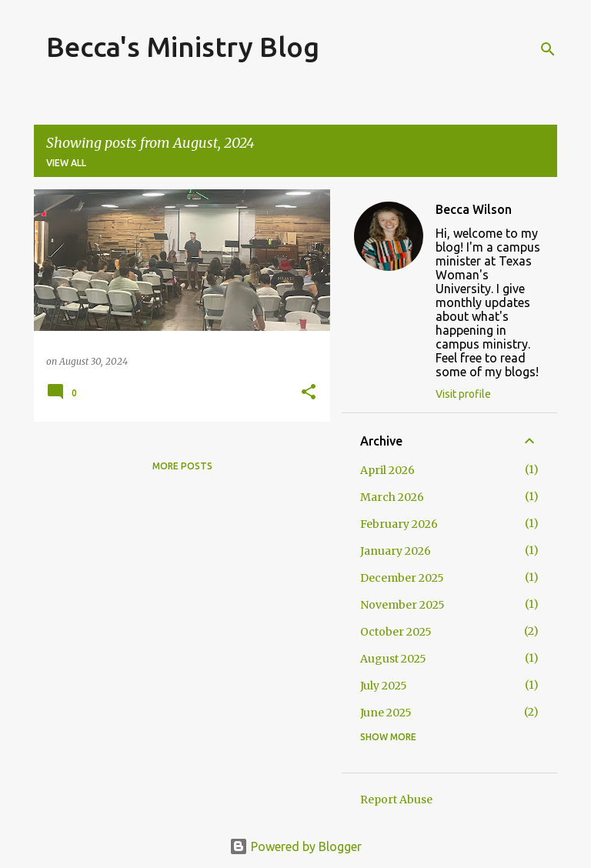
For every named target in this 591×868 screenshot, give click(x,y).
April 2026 (387, 470)
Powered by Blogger (295, 846)
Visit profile (463, 394)
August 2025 (393, 659)
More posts (182, 466)
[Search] (548, 49)
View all (66, 163)
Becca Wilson (474, 209)
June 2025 (386, 713)
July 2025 (384, 686)
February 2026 (399, 524)
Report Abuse (396, 800)
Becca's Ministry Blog (183, 47)
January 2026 (396, 551)
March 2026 (392, 497)
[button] (309, 393)
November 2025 (402, 605)
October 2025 (396, 632)
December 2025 (402, 578)
